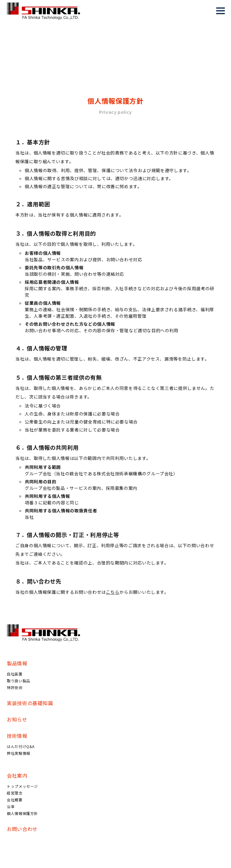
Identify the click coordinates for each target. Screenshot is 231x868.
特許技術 (15, 687)
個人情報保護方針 (22, 813)
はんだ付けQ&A (21, 746)
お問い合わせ (22, 829)
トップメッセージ (22, 786)
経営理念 (15, 793)
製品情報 (17, 663)
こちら (113, 592)
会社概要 (15, 800)
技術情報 (17, 736)
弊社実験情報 (19, 753)
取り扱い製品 (19, 681)
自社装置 (15, 674)
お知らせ (17, 719)
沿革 (11, 806)
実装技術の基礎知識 (30, 703)
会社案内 (17, 775)
